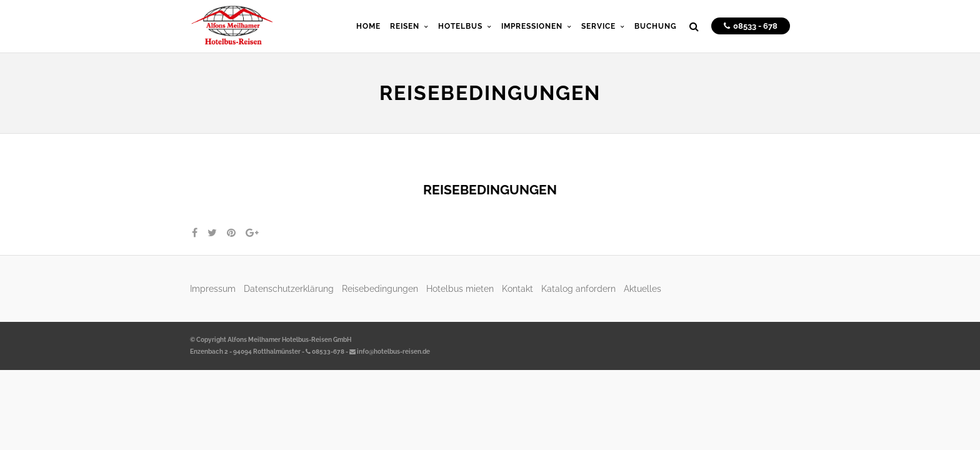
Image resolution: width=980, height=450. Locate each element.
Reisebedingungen (380, 288)
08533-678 (325, 352)
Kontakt (517, 288)
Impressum (213, 288)
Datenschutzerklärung (289, 288)
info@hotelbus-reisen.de (390, 352)
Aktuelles (642, 288)
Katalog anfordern (578, 288)
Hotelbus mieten (460, 288)
